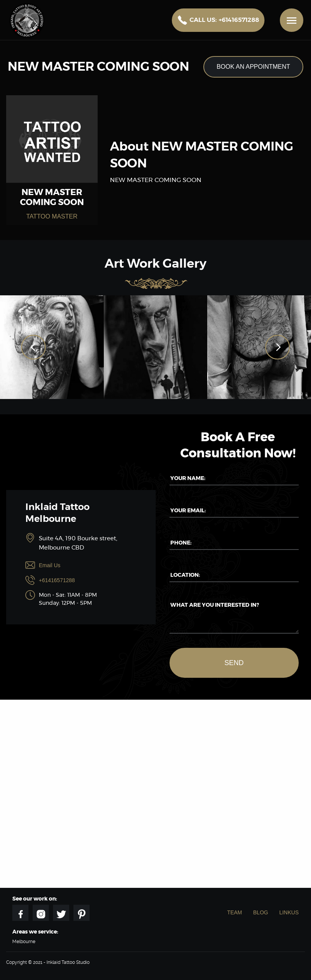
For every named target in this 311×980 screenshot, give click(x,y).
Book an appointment (253, 67)
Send (234, 663)
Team (235, 912)
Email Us (50, 565)
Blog (261, 912)
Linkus (289, 912)
